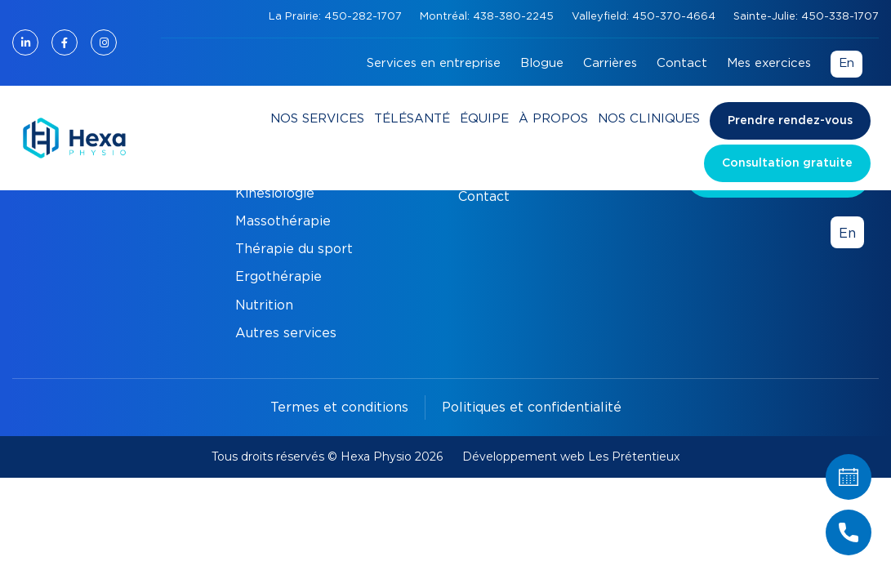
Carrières (610, 63)
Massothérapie (283, 221)
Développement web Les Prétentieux (571, 457)
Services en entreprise (434, 63)
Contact (682, 63)
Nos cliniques (649, 119)
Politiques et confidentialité (532, 408)
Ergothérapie (278, 277)
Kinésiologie (275, 194)
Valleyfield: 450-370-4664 (645, 17)
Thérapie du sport (294, 249)
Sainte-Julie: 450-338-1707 (806, 17)
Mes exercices (769, 63)
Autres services (286, 333)
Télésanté (412, 119)
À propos (553, 119)
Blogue (542, 63)
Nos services (317, 119)
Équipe (484, 119)
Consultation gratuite (787, 163)
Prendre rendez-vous (790, 121)
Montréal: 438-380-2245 (488, 17)
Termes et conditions (339, 408)
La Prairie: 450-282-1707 (337, 17)
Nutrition (264, 305)
